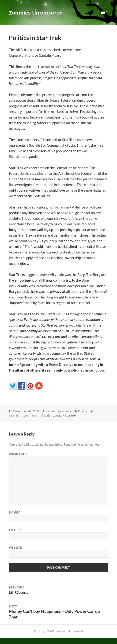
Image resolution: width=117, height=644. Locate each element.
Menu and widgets (103, 17)
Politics (83, 411)
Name (15, 512)
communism (32, 415)
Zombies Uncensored (36, 12)
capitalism (16, 415)
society (59, 415)
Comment (18, 454)
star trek (71, 415)
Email (15, 530)
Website (15, 548)
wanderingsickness (58, 411)
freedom (48, 415)
